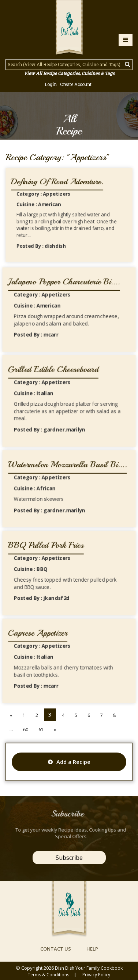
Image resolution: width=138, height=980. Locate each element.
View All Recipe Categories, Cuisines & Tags (69, 73)
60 (26, 730)
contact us (56, 949)
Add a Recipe (69, 762)
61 (41, 730)
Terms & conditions (49, 975)
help (92, 949)
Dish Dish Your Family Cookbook (89, 968)
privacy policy (96, 975)
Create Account (76, 84)
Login (51, 84)
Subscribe (69, 858)
